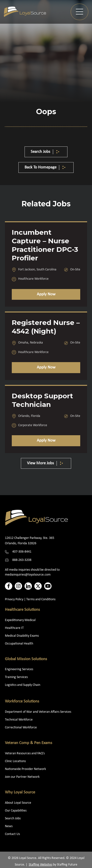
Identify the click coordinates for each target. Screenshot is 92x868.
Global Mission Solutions (26, 659)
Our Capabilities (16, 811)
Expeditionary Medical (20, 620)
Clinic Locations (15, 761)
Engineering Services (19, 669)
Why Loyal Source (20, 792)
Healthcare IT (15, 628)
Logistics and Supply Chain (23, 685)
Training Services (16, 677)
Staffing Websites (40, 865)
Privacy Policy (14, 599)
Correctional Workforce (21, 728)
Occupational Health (19, 644)
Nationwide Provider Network (25, 769)
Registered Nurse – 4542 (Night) (46, 327)
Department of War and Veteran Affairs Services (38, 712)
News (9, 826)
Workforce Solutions (22, 701)
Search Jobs (13, 818)
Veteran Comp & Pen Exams (29, 743)
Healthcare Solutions (22, 610)
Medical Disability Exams (22, 636)
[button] (79, 12)
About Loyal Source (18, 803)
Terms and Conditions (41, 599)
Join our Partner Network (22, 777)
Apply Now (46, 294)
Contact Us (12, 834)
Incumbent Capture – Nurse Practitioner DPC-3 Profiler (45, 245)
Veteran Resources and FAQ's (25, 753)
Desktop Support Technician (42, 400)
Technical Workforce (19, 720)
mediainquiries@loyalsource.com (28, 575)
